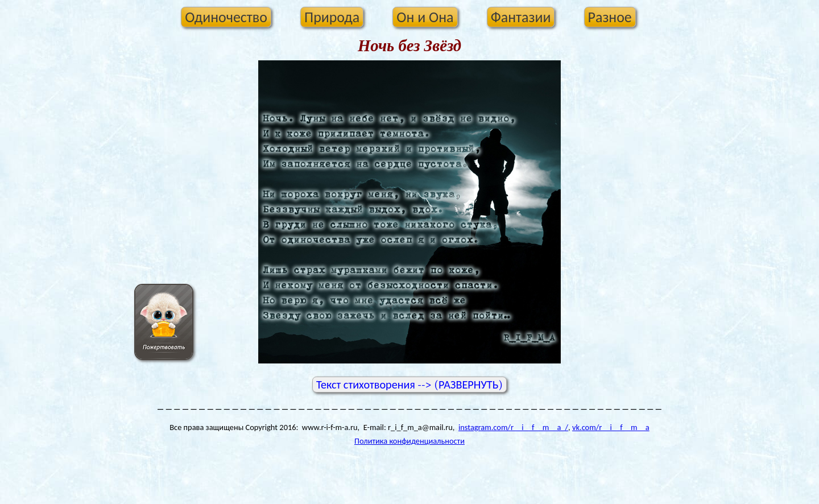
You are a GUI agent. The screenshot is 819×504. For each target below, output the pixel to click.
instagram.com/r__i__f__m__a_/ (513, 427)
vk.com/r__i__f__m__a (611, 427)
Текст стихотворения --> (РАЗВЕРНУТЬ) (409, 385)
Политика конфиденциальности (409, 441)
